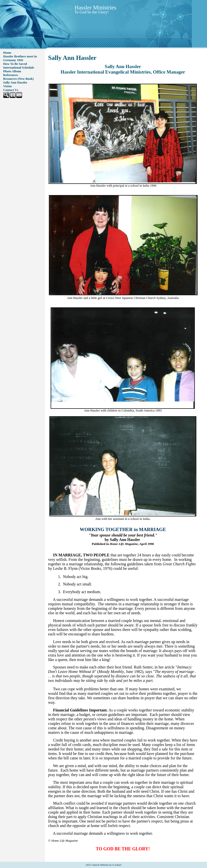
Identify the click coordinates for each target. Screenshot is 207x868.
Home (7, 53)
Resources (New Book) (18, 79)
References (11, 75)
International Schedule (19, 68)
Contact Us (11, 90)
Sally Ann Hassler (15, 83)
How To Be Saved (15, 64)
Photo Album (12, 71)
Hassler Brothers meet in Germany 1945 (20, 58)
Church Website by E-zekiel (106, 865)
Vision (7, 86)
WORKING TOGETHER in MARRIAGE (123, 529)
